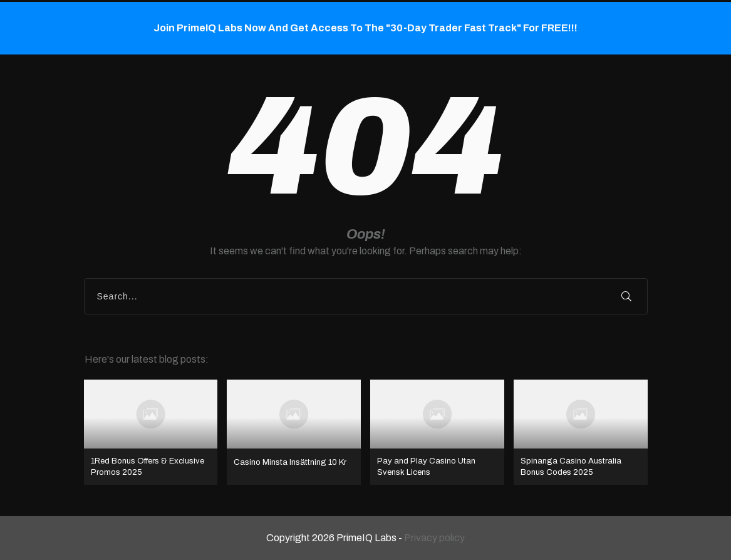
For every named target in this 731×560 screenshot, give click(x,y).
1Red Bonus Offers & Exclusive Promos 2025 (151, 432)
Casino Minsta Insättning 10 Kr (294, 432)
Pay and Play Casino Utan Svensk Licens (437, 432)
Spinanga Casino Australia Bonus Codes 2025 (581, 432)
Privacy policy (434, 538)
